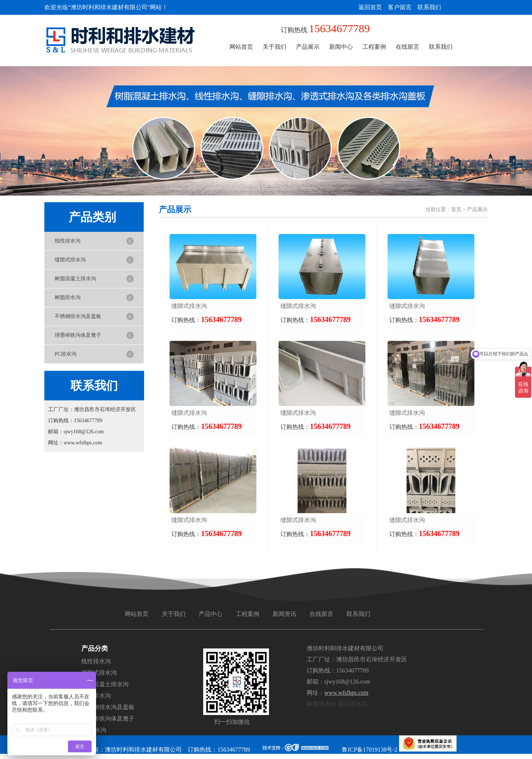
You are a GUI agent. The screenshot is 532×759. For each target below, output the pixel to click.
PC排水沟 (66, 354)
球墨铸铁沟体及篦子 (78, 335)
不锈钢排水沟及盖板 (78, 316)
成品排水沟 (352, 704)
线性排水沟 (68, 241)
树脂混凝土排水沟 (75, 279)
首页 (456, 209)
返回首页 (370, 7)
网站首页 (241, 47)
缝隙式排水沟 (70, 260)
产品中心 (211, 614)
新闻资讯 (284, 614)
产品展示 (308, 47)
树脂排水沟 (68, 297)
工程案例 (374, 47)
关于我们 (274, 47)
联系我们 (429, 7)
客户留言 (400, 7)
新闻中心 (341, 47)
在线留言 (407, 47)
